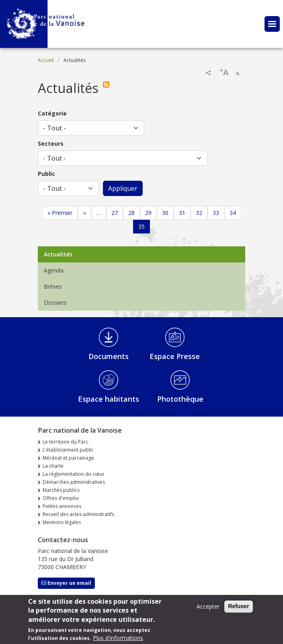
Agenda (54, 270)
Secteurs (51, 143)
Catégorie (52, 113)
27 (115, 213)
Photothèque (180, 399)
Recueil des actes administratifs (78, 514)
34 (233, 213)
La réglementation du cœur (74, 474)
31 (182, 213)
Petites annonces (62, 506)
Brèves (53, 286)
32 (199, 213)
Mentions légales (62, 522)
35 (141, 226)
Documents (109, 356)
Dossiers (55, 302)
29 (148, 213)
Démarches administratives (74, 482)
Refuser (238, 609)
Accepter (208, 610)
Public (46, 174)
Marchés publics (61, 490)
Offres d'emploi (61, 498)
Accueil (46, 60)
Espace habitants (109, 399)
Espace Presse (175, 356)
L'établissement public (68, 450)
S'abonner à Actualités (108, 85)
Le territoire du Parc (65, 442)
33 (216, 213)
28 (131, 213)
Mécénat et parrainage (68, 458)
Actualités (58, 254)
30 (165, 213)
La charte (53, 466)
